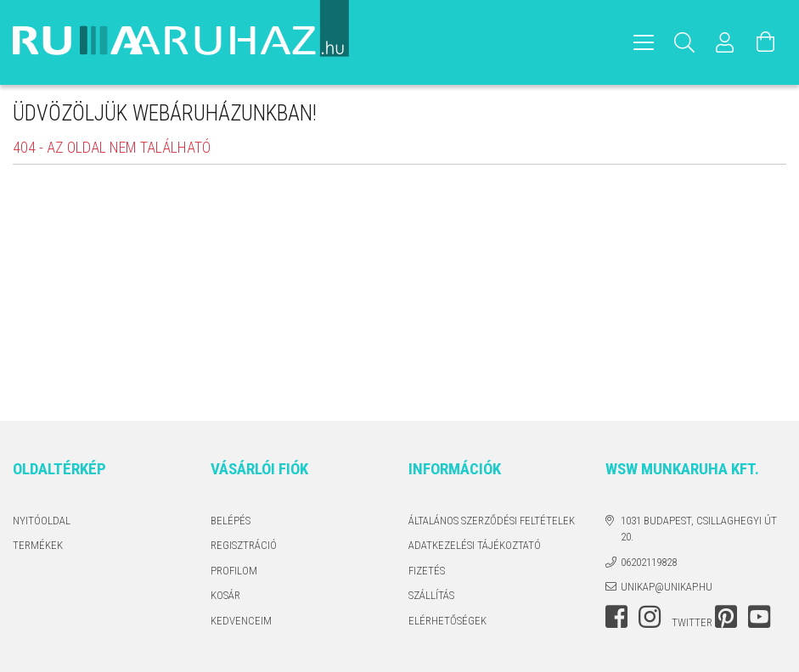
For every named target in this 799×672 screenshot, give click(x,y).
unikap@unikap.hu (667, 587)
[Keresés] (684, 42)
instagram (650, 617)
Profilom (234, 571)
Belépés (231, 521)
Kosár (225, 595)
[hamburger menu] (644, 42)
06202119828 (649, 562)
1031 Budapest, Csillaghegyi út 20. (699, 529)
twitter (692, 622)
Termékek (38, 545)
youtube (759, 617)
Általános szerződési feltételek (492, 521)
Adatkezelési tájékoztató (475, 545)
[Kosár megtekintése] (766, 42)
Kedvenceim (241, 621)
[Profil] (725, 42)
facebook (616, 617)
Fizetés (427, 571)
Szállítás (431, 595)
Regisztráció (244, 545)
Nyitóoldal (42, 521)
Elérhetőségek (447, 621)
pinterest (726, 617)
